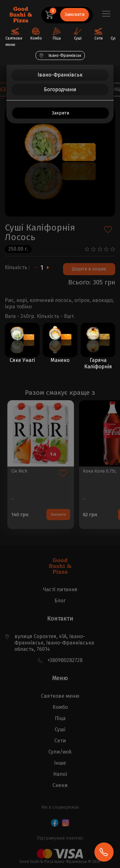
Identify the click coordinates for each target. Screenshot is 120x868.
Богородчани (60, 89)
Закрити (60, 113)
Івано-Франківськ (60, 75)
